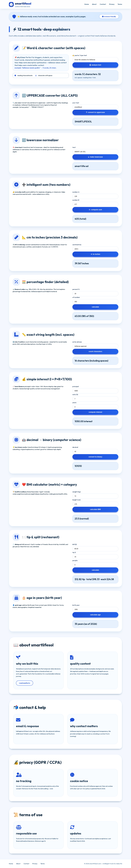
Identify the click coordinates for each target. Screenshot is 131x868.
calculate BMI (95, 509)
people (75, 560)
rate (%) (75, 394)
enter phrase (77, 342)
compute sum (95, 210)
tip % (74, 552)
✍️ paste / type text (80, 55)
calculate (95, 307)
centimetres (77, 245)
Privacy (112, 4)
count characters (95, 351)
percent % (76, 289)
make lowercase (95, 157)
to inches (95, 254)
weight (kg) (76, 492)
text (74, 147)
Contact (103, 4)
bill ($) (75, 544)
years (74, 403)
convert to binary (95, 457)
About (94, 4)
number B (76, 200)
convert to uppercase (95, 112)
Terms (120, 4)
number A (76, 192)
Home (87, 4)
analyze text (95, 65)
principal (76, 386)
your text (76, 103)
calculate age (95, 615)
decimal (75, 447)
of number (76, 297)
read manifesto (25, 683)
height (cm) (76, 500)
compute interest (95, 412)
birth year (76, 605)
